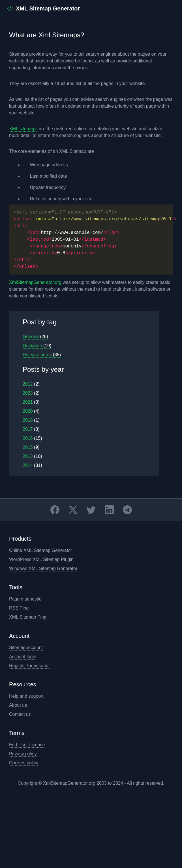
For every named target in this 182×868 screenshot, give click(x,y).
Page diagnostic (25, 599)
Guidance (37, 346)
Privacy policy (23, 754)
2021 (31, 402)
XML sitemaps (23, 129)
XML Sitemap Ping (28, 617)
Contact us (20, 714)
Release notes (42, 355)
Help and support (26, 696)
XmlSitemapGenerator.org (35, 282)
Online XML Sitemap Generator (41, 550)
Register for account (29, 666)
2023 (31, 393)
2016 (32, 438)
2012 (31, 384)
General (35, 337)
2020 (31, 411)
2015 (31, 447)
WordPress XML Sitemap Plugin (41, 559)
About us (18, 705)
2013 (32, 456)
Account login (23, 657)
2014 (32, 465)
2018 (31, 420)
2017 (31, 429)
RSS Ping (19, 608)
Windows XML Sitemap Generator (43, 568)
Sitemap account (26, 648)
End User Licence (27, 745)
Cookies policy (24, 763)
